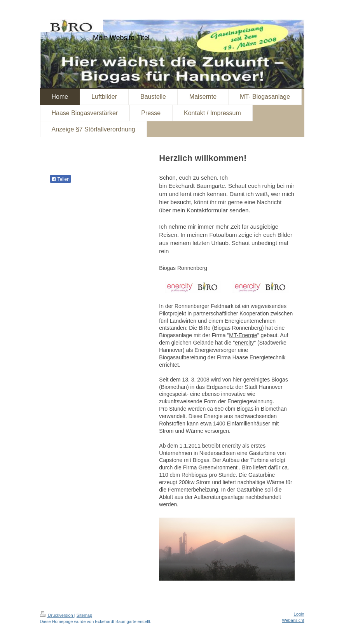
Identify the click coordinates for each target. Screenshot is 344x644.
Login (299, 614)
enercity (244, 343)
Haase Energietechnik (259, 357)
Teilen (60, 179)
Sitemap (84, 615)
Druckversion (57, 615)
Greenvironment (218, 467)
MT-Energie (243, 335)
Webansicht (293, 620)
